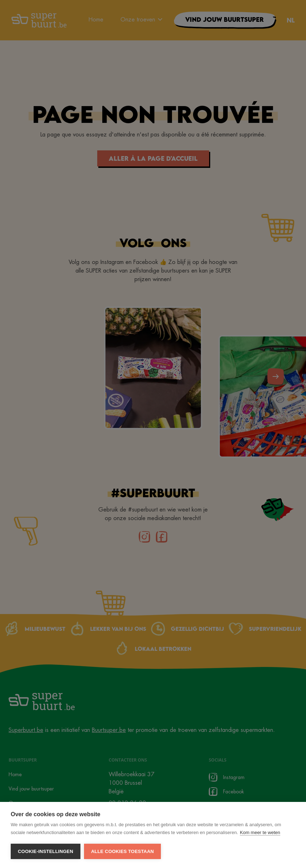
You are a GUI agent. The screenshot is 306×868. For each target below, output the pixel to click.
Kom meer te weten (260, 832)
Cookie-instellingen (46, 851)
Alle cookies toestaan (123, 851)
